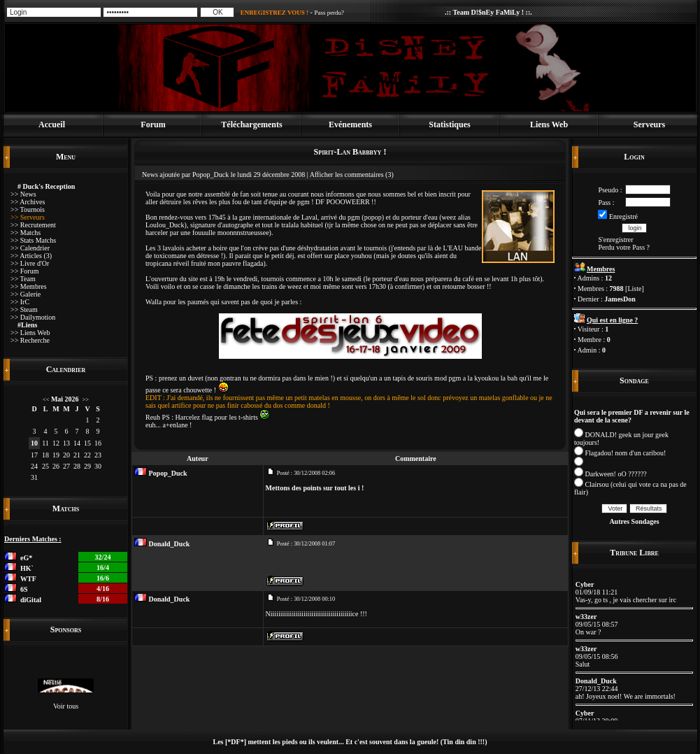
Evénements (350, 125)
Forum (153, 125)
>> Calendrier (30, 248)
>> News (23, 194)
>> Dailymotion (33, 317)
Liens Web (549, 125)
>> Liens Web (30, 333)
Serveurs (649, 125)
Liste (634, 289)
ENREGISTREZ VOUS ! (274, 13)
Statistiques (449, 125)
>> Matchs (26, 233)
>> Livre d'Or (30, 263)
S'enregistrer (615, 240)
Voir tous (66, 706)
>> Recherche (30, 340)
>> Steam (24, 310)
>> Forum (24, 271)
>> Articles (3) (31, 256)
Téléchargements (251, 125)
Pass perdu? (329, 13)
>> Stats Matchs (33, 240)
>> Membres (29, 286)
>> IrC (20, 302)
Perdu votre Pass (621, 247)
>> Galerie (26, 294)
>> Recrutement (33, 225)
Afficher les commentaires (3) (352, 175)
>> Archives (28, 202)
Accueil (52, 125)
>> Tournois (28, 209)
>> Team (23, 279)
